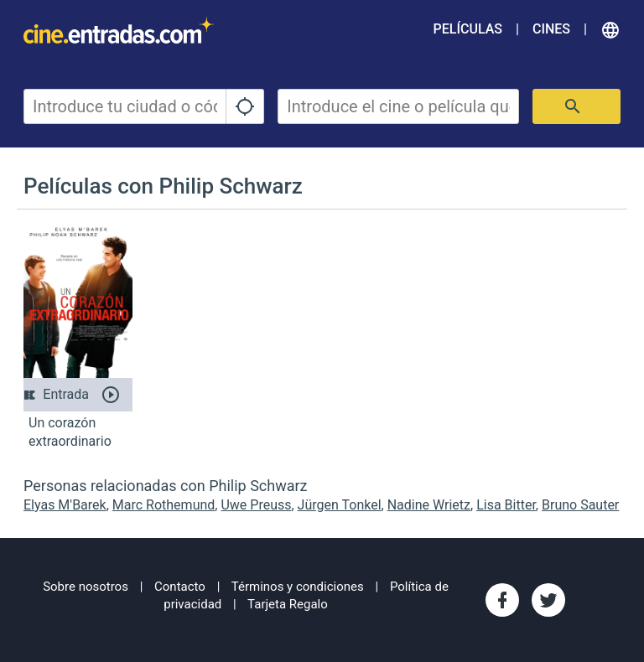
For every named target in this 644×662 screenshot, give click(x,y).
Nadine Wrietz (429, 505)
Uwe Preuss (256, 505)
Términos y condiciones (298, 587)
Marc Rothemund (164, 505)
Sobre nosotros (86, 587)
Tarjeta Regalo (288, 604)
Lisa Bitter (506, 505)
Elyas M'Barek (65, 505)
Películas (468, 29)
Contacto (180, 587)
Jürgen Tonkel (340, 505)
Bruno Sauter (580, 505)
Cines (551, 29)
